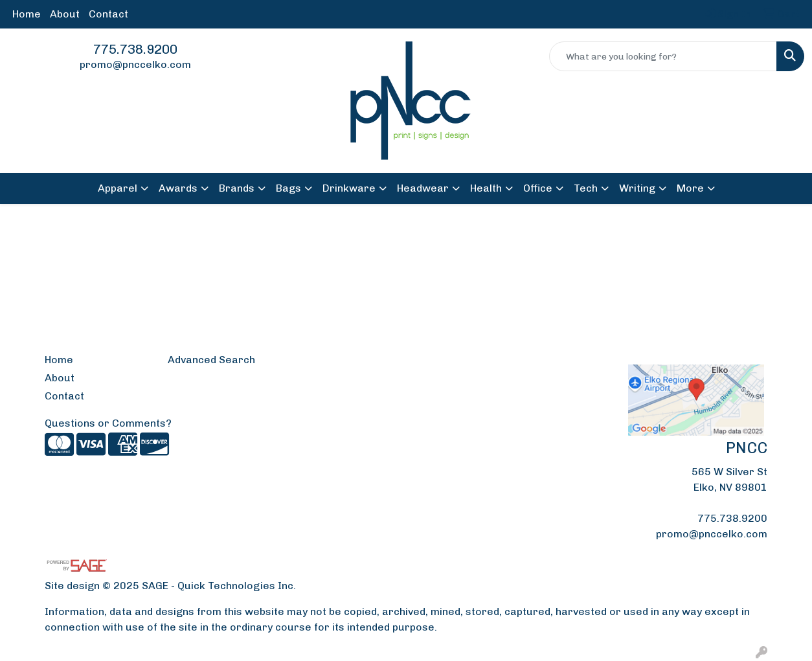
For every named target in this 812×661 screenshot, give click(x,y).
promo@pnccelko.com (135, 64)
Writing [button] (637, 188)
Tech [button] (586, 188)
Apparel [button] (118, 188)
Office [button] (538, 188)
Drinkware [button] (349, 188)
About (65, 14)
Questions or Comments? (108, 423)
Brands (237, 188)
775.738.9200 (135, 49)
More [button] (690, 188)
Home (27, 14)
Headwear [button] (423, 188)
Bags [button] (288, 188)
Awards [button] (178, 188)
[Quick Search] (663, 56)
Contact (108, 14)
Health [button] (486, 188)
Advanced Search (211, 360)
